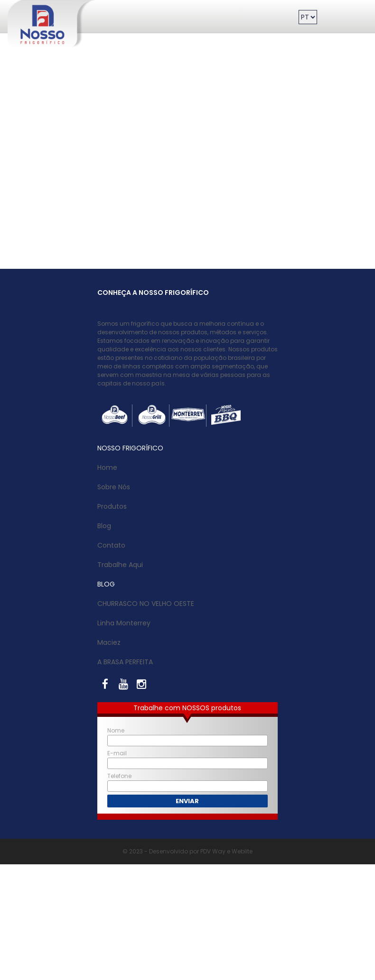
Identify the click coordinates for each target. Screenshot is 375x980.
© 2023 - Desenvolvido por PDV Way (174, 851)
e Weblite (239, 851)
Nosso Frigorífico (25, 3)
